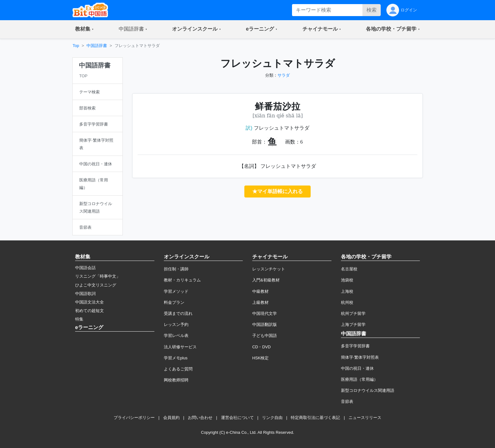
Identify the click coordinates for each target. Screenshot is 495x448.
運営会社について (237, 418)
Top (76, 46)
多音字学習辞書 (355, 346)
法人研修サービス (180, 347)
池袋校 (347, 280)
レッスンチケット (269, 269)
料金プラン (174, 302)
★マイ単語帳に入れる (277, 191)
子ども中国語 (265, 336)
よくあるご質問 (178, 369)
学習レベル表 (176, 336)
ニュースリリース (365, 418)
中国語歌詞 (85, 294)
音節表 (347, 401)
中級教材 (260, 291)
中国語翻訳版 (265, 324)
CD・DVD (262, 347)
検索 (372, 10)
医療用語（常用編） (359, 379)
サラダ (284, 75)
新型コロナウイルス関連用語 (368, 390)
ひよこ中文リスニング (96, 285)
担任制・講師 (176, 269)
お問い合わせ (200, 418)
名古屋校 (349, 269)
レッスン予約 (176, 324)
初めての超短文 (89, 311)
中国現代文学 (265, 313)
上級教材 (260, 302)
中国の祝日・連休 (357, 368)
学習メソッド (176, 291)
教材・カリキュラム (182, 280)
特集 (79, 319)
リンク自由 (272, 418)
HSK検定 (260, 358)
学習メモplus (176, 358)
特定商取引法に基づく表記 (315, 418)
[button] (84, 29)
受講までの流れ (178, 313)
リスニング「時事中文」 (98, 276)
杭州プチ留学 (353, 313)
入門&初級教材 (266, 280)
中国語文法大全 (89, 302)
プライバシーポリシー (134, 418)
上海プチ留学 (353, 324)
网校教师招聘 (176, 380)
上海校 (347, 291)
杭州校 (347, 302)
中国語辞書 (97, 46)
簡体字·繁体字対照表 (360, 357)
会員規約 (171, 418)
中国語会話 (85, 268)
